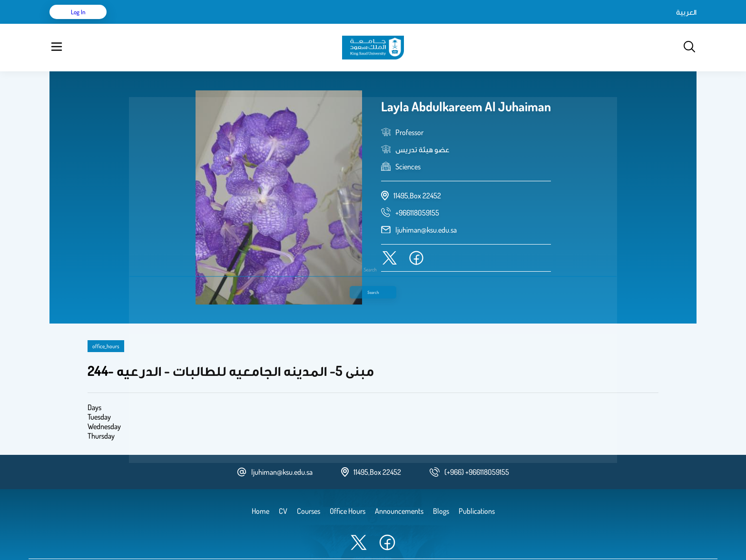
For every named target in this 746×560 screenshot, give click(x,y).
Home (134, 24)
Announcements (299, 24)
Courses (228, 24)
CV (157, 24)
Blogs (257, 24)
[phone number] (417, 189)
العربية (605, 24)
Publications (189, 24)
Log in (661, 24)
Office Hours (351, 24)
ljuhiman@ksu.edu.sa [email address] (426, 206)
